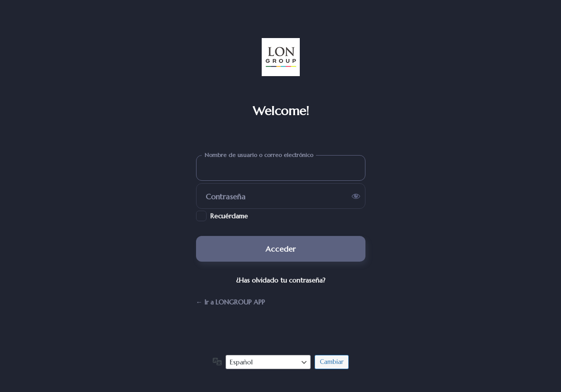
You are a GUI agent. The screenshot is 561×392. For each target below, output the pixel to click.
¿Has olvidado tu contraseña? (281, 280)
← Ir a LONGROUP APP (231, 302)
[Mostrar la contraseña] (356, 196)
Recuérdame (229, 216)
